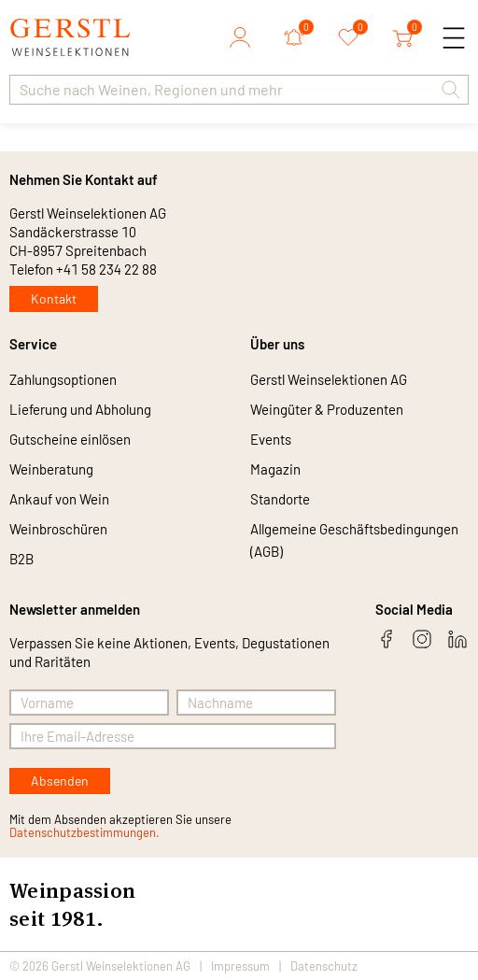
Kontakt (54, 298)
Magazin (275, 469)
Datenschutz (324, 966)
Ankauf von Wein (59, 499)
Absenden (60, 781)
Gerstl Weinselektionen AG (329, 379)
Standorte (280, 499)
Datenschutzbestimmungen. (84, 832)
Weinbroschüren (58, 529)
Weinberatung (51, 469)
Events (271, 439)
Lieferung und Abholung (80, 409)
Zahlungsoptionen (63, 379)
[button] (451, 90)
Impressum (240, 966)
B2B (21, 559)
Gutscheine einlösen (70, 439)
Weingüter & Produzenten (327, 409)
